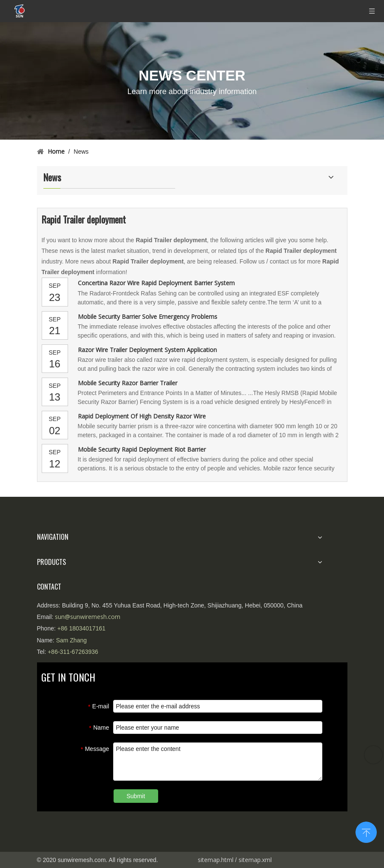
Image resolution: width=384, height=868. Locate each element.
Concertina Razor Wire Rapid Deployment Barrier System (156, 283)
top (366, 831)
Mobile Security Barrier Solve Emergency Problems (148, 317)
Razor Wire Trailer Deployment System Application (147, 350)
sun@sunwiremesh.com (88, 617)
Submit (136, 796)
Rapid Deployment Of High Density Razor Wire (142, 416)
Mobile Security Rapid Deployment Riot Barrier (142, 449)
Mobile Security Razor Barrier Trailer (128, 383)
